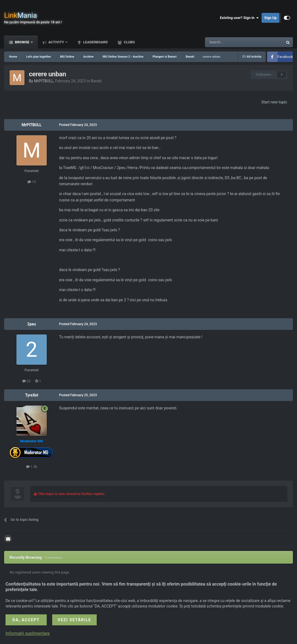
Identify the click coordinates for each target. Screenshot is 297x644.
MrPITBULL (44, 81)
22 (27, 381)
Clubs (129, 42)
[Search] (231, 42)
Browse (22, 42)
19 (32, 182)
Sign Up (270, 18)
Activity (56, 42)
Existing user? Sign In (239, 18)
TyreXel (32, 395)
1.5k (32, 467)
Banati (96, 81)
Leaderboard (95, 42)
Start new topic (274, 102)
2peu (31, 324)
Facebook (285, 57)
